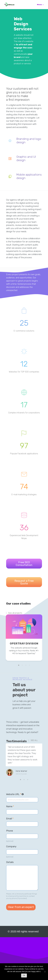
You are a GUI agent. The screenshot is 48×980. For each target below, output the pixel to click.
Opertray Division (24, 643)
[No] (45, 972)
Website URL (15, 794)
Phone (10, 831)
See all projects (15, 613)
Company (11, 846)
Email (10, 819)
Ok (24, 975)
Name (10, 806)
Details (10, 862)
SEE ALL (34, 740)
